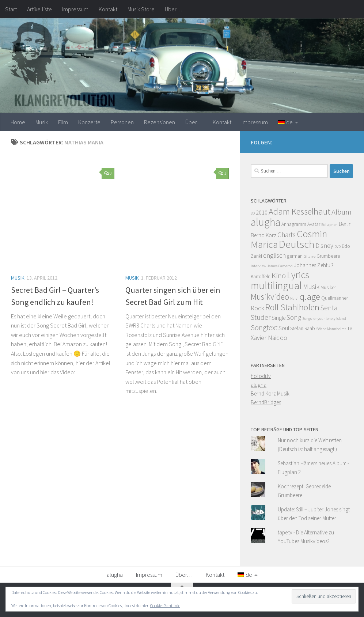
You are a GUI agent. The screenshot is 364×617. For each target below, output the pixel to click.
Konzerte (89, 122)
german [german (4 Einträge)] (295, 256)
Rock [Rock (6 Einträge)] (257, 308)
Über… (173, 9)
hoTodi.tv (261, 376)
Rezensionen (160, 122)
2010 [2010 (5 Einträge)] (262, 213)
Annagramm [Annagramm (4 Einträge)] (294, 224)
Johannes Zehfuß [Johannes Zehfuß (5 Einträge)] (314, 265)
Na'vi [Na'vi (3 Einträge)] (294, 298)
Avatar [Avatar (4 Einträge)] (314, 224)
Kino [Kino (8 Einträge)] (279, 276)
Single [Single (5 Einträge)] (278, 318)
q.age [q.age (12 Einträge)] (310, 296)
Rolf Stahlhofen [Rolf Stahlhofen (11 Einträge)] (292, 307)
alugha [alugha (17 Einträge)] (266, 222)
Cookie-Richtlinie (165, 605)
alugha (259, 385)
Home (18, 122)
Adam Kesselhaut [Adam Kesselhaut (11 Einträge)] (299, 211)
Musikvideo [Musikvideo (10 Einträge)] (270, 297)
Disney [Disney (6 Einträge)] (324, 246)
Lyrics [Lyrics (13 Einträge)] (298, 275)
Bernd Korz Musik (270, 393)
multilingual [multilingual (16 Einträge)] (276, 285)
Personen (122, 122)
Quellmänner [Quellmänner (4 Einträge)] (335, 298)
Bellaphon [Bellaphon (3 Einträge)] (329, 225)
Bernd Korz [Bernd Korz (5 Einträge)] (263, 235)
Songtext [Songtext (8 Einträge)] (264, 328)
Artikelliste (39, 9)
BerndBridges (266, 402)
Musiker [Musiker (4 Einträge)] (328, 287)
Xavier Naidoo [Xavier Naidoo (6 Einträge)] (269, 338)
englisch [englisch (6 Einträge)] (274, 255)
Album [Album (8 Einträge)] (342, 212)
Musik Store (141, 9)
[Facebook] (349, 141)
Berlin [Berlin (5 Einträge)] (345, 224)
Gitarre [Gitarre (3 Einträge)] (310, 256)
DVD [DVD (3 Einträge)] (338, 247)
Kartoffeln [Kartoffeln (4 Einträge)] (261, 277)
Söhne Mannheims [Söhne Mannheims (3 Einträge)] (331, 329)
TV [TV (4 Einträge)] (350, 328)
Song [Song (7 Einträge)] (294, 317)
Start (11, 9)
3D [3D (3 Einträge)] (253, 213)
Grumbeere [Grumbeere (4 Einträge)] (328, 256)
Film (63, 122)
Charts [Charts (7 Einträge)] (287, 235)
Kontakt (108, 9)
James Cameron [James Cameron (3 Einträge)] (280, 266)
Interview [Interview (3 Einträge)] (258, 266)
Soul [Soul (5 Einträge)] (284, 328)
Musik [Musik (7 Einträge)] (311, 287)
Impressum (75, 9)
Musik (42, 122)
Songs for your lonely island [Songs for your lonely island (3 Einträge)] (324, 319)
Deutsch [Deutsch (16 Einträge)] (297, 244)
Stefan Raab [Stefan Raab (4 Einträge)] (303, 328)
